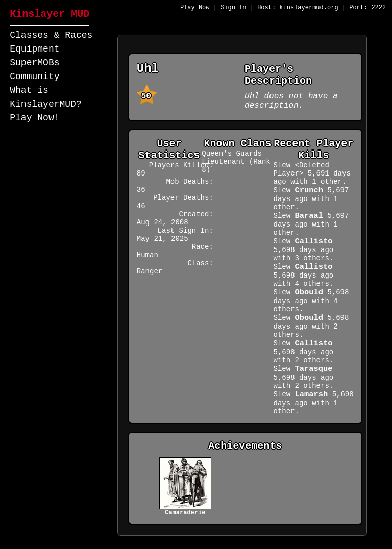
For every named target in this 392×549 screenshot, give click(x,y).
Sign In (233, 8)
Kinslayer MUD (50, 14)
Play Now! (34, 118)
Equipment (34, 49)
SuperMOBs (34, 63)
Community (34, 77)
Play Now (195, 8)
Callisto (314, 241)
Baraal (309, 216)
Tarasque (314, 369)
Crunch (309, 190)
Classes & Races (51, 35)
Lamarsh (312, 394)
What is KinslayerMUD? (45, 97)
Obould (309, 292)
